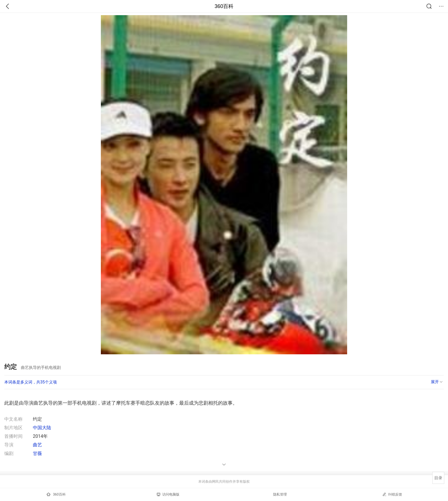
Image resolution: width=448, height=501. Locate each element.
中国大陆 (42, 428)
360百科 (224, 6)
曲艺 (37, 445)
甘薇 (37, 453)
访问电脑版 (168, 494)
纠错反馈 (392, 494)
